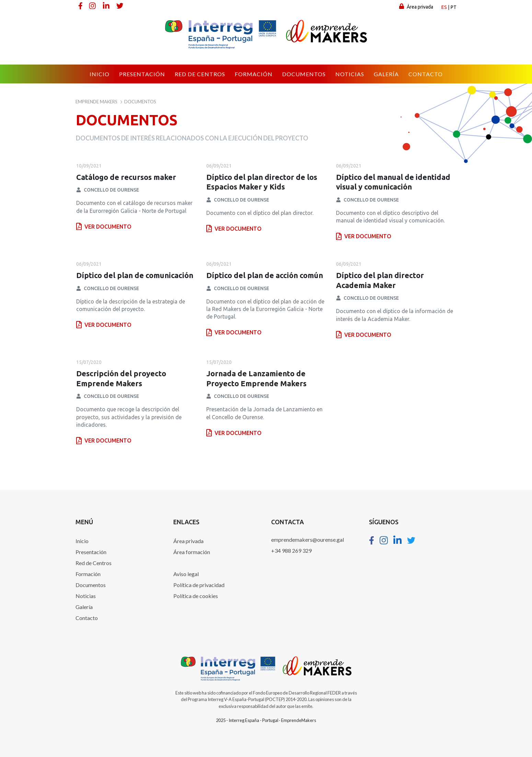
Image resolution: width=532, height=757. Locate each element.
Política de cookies (196, 596)
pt (454, 7)
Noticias (86, 596)
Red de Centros (94, 563)
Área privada (416, 7)
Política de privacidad (199, 585)
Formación (88, 574)
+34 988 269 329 (291, 550)
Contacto (87, 618)
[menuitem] (100, 74)
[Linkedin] (107, 5)
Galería (84, 607)
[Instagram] (93, 5)
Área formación (192, 552)
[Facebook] (81, 5)
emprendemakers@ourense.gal (308, 540)
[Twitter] (120, 5)
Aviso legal (186, 574)
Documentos (91, 585)
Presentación (91, 552)
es (444, 7)
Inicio (82, 541)
